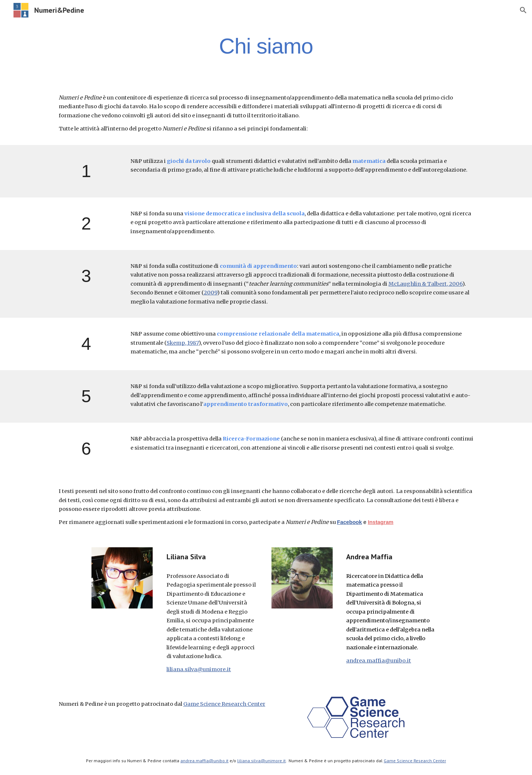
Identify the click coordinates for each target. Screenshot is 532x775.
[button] (523, 10)
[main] (266, 46)
